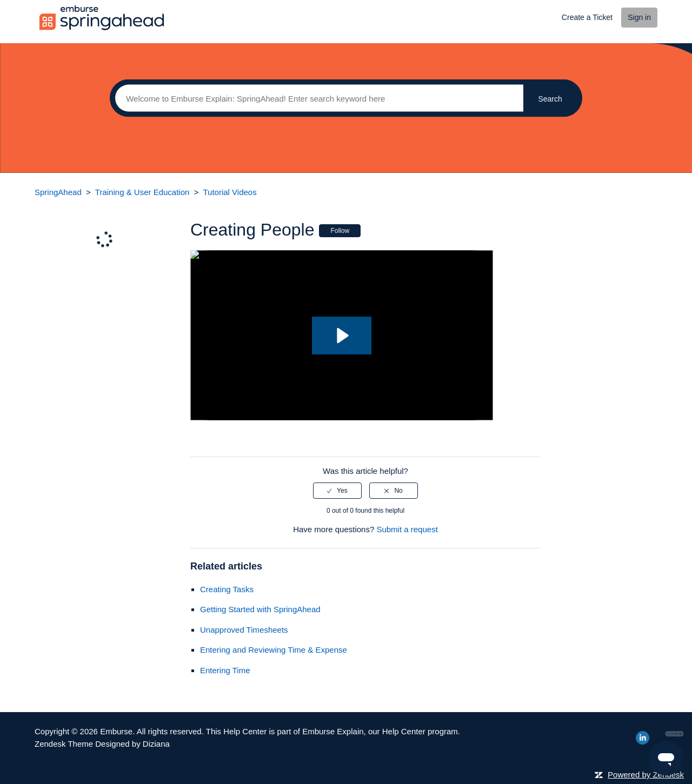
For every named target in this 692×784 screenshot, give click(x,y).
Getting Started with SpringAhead (260, 609)
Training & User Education (142, 192)
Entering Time (225, 670)
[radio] (337, 491)
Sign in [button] (639, 17)
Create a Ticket (587, 17)
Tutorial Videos (229, 192)
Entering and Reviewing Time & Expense (274, 650)
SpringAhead (58, 192)
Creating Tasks (227, 589)
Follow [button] (340, 231)
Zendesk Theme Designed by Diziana (102, 744)
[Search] (317, 98)
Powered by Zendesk (646, 775)
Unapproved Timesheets (244, 630)
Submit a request (407, 529)
